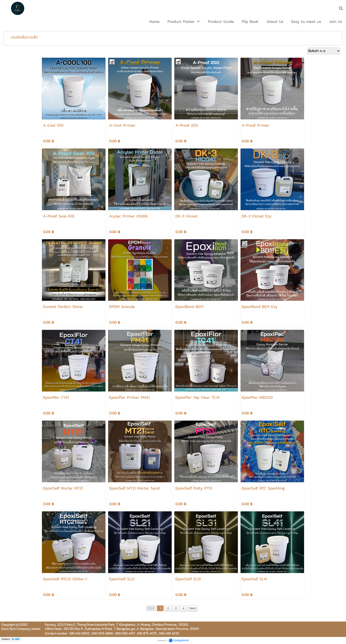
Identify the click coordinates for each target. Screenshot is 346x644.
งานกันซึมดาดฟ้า (24, 37)
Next (193, 608)
